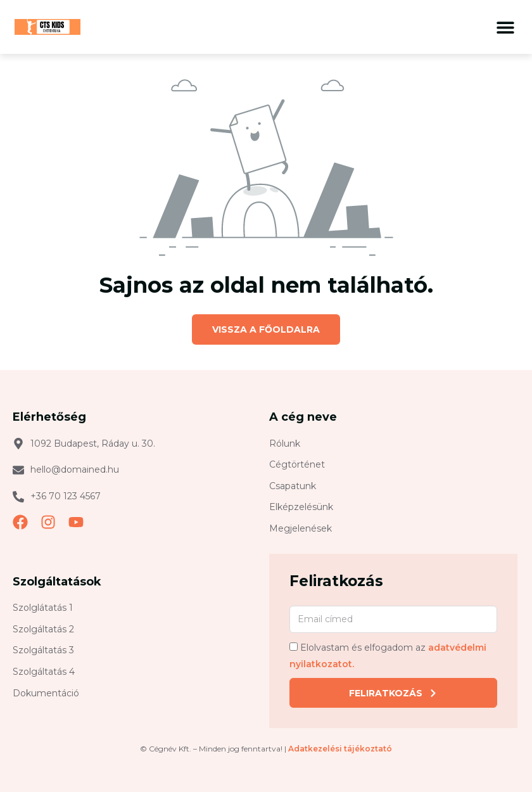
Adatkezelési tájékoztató (340, 749)
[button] (505, 27)
